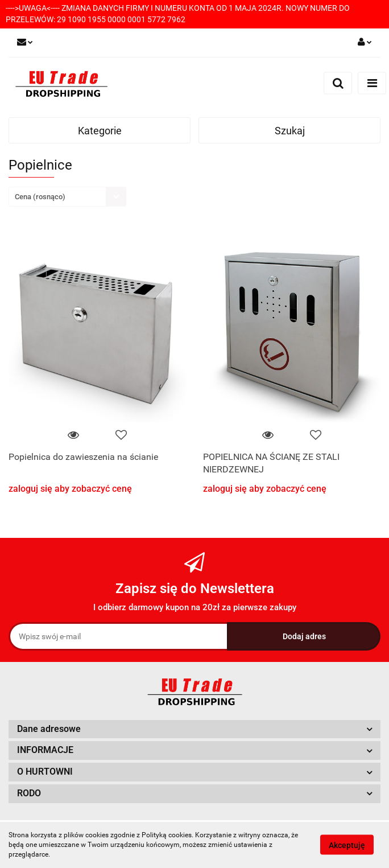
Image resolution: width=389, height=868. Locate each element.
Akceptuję (347, 845)
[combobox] (67, 197)
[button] (194, 729)
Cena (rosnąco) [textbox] (40, 197)
